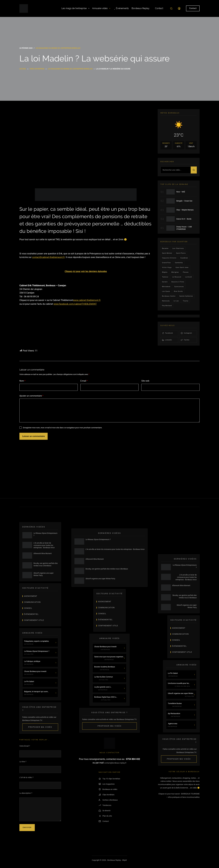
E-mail (84, 381)
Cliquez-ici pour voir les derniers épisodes (86, 271)
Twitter (185, 340)
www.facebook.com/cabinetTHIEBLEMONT (75, 304)
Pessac (186, 272)
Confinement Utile (34, 620)
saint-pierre (181, 253)
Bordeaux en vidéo (108, 789)
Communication (32, 602)
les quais (166, 291)
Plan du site (105, 816)
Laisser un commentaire (34, 436)
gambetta (179, 263)
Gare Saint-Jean (182, 267)
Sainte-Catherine (186, 296)
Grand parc (166, 263)
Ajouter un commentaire (31, 396)
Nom (22, 381)
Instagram (186, 333)
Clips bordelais (106, 795)
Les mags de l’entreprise (75, 8)
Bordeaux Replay (141, 8)
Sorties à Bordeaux (108, 800)
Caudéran (184, 258)
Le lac (176, 301)
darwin (165, 282)
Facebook (167, 333)
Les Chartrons (178, 248)
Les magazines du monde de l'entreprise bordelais (58, 48)
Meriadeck (166, 287)
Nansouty (166, 301)
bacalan (165, 248)
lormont (189, 277)
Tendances (105, 805)
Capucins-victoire (169, 258)
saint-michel (167, 253)
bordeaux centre (169, 296)
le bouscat (177, 277)
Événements (121, 8)
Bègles (165, 272)
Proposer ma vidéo (40, 727)
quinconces (179, 287)
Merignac (175, 272)
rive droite (178, 291)
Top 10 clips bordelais (109, 779)
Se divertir (105, 811)
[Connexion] (179, 8)
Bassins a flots (178, 282)
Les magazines (107, 784)
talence (165, 277)
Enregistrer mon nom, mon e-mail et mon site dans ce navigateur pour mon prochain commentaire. (63, 428)
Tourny (186, 301)
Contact (158, 8)
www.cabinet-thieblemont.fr (87, 300)
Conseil (28, 608)
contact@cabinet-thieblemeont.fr (48, 257)
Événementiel (31, 614)
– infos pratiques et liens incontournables (183, 797)
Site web (145, 381)
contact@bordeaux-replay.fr (115, 763)
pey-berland (167, 306)
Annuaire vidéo (101, 8)
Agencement (31, 596)
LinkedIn (167, 340)
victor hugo (167, 267)
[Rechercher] (171, 8)
